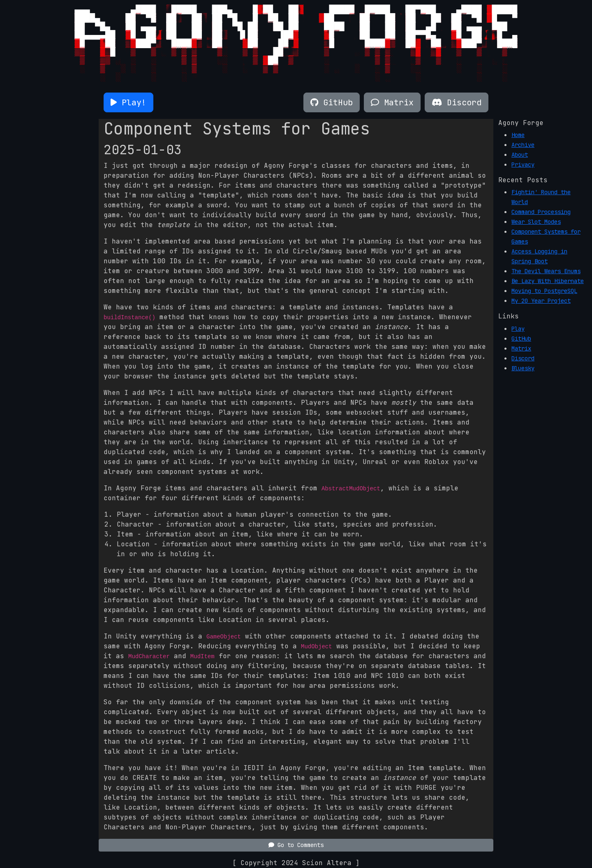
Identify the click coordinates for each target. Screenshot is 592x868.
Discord (523, 358)
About (520, 155)
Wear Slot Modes (536, 222)
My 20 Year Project (541, 301)
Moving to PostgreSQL (544, 291)
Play (518, 329)
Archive (523, 145)
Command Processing (541, 212)
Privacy (523, 165)
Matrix (521, 348)
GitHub (521, 339)
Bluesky (523, 368)
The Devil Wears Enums (546, 271)
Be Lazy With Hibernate (548, 281)
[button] (128, 102)
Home (518, 135)
